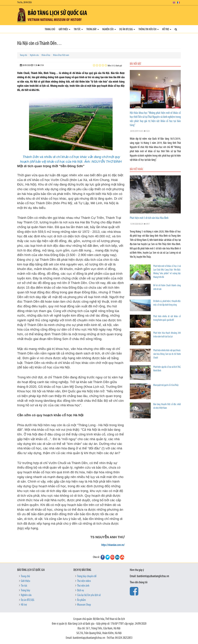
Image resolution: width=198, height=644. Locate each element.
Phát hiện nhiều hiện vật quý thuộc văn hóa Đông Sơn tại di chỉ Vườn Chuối (167, 354)
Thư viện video (84, 581)
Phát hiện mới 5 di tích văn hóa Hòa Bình (149, 218)
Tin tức (78, 29)
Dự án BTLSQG (127, 29)
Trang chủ (50, 29)
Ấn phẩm (81, 600)
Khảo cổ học (46, 55)
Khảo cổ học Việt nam (61, 55)
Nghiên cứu (109, 29)
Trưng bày (93, 29)
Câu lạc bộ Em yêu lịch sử (89, 595)
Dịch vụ (80, 591)
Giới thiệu (64, 29)
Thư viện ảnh (83, 586)
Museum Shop (84, 605)
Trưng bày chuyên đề (87, 576)
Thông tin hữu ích (149, 29)
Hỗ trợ (167, 29)
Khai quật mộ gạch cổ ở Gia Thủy (166, 385)
